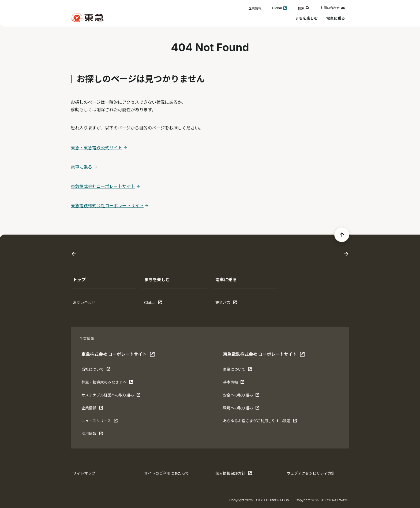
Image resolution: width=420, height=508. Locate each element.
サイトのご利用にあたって (166, 473)
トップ (79, 280)
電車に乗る (336, 18)
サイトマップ (84, 473)
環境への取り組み (241, 409)
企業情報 (255, 8)
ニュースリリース (100, 422)
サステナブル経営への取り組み (111, 396)
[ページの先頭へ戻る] (342, 235)
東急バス (232, 304)
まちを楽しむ (306, 18)
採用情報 (98, 435)
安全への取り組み (241, 396)
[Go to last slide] (74, 254)
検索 (304, 8)
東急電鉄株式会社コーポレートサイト (107, 206)
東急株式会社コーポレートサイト (103, 186)
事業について (239, 370)
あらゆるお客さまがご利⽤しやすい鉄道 (260, 422)
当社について (98, 370)
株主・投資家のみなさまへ (107, 383)
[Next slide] (346, 254)
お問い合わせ (333, 8)
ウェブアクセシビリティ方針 (311, 473)
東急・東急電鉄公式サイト (96, 148)
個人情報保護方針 (234, 474)
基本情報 (239, 383)
